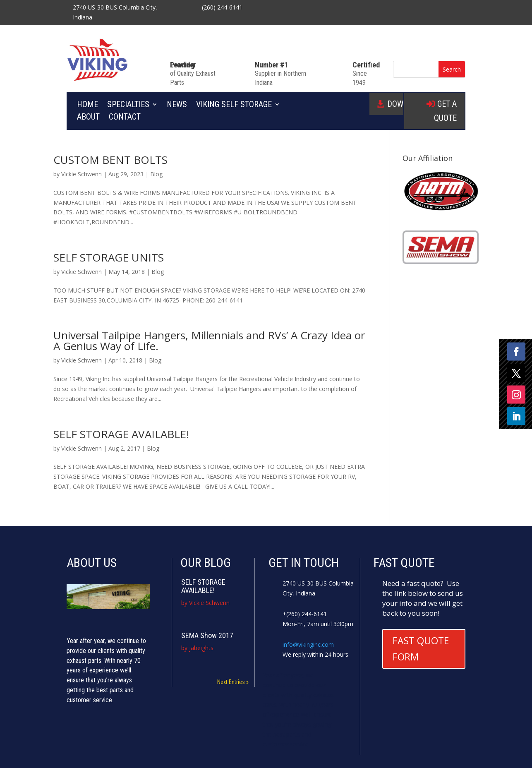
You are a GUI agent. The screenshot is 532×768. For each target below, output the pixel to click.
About (88, 118)
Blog (156, 174)
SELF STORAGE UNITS (109, 257)
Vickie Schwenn (81, 174)
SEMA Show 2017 (207, 635)
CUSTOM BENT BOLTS (110, 160)
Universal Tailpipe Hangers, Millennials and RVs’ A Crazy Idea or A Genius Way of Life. (209, 341)
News (177, 105)
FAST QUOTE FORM (421, 649)
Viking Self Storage (234, 105)
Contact (125, 118)
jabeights (201, 648)
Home (87, 105)
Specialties (128, 105)
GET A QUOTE (445, 111)
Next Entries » (233, 682)
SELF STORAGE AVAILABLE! (121, 434)
